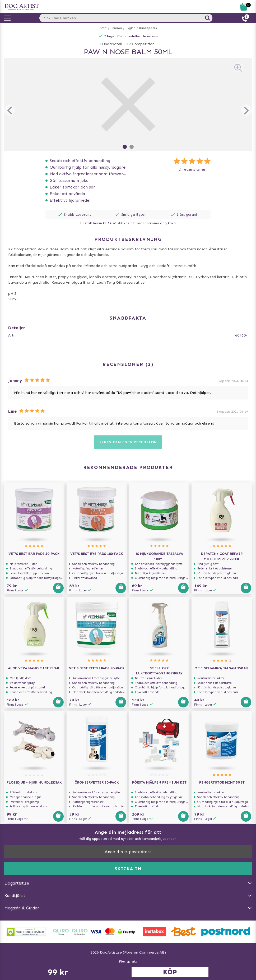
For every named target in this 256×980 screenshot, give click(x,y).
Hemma (116, 28)
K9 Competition (140, 44)
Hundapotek (148, 28)
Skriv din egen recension (128, 442)
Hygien (130, 28)
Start (103, 28)
